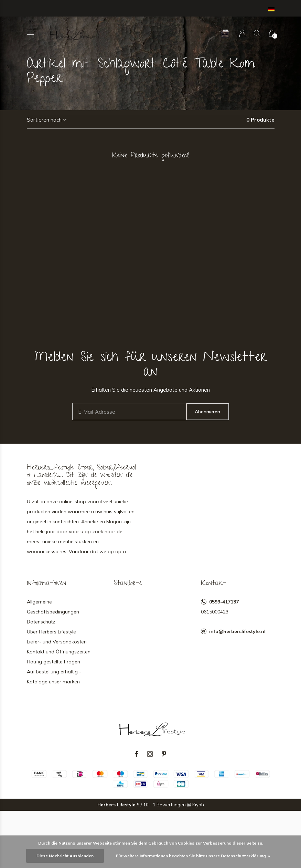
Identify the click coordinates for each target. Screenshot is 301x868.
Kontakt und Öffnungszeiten (59, 652)
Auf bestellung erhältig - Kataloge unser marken (54, 677)
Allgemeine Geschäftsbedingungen (53, 607)
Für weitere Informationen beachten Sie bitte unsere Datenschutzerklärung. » (193, 856)
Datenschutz (41, 622)
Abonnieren (207, 412)
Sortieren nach (44, 120)
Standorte (128, 584)
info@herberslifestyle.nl (237, 631)
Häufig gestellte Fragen (53, 662)
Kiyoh (198, 805)
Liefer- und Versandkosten (57, 642)
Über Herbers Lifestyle (51, 632)
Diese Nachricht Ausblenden (65, 856)
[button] (33, 32)
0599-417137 (224, 602)
